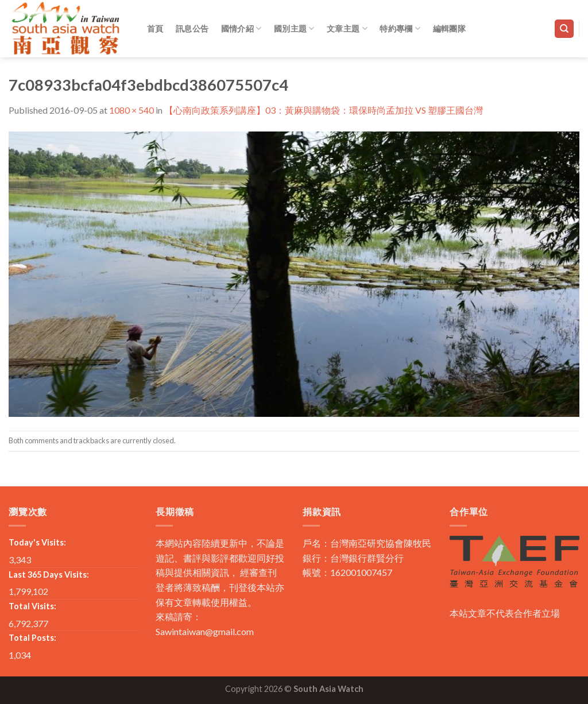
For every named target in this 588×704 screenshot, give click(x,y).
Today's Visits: (37, 542)
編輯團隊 (449, 28)
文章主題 (347, 28)
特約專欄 (400, 28)
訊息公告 (192, 28)
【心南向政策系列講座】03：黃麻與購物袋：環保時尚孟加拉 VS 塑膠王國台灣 (324, 110)
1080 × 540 (131, 110)
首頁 (155, 28)
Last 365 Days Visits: (49, 575)
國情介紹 (241, 28)
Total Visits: (32, 606)
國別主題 (294, 28)
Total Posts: (32, 638)
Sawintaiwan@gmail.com (205, 631)
